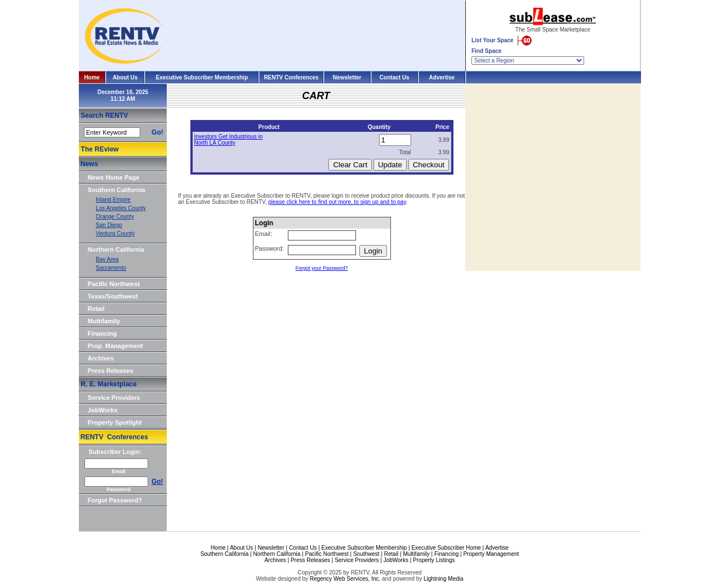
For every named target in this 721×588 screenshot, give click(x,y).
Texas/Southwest (113, 296)
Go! (157, 132)
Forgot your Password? (321, 268)
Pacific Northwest (114, 284)
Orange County (115, 217)
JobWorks (103, 410)
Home (92, 77)
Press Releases (111, 371)
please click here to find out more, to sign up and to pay (337, 202)
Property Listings (434, 560)
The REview (99, 149)
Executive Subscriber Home (446, 548)
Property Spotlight (115, 422)
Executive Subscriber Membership (202, 77)
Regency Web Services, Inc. (345, 579)
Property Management (491, 554)
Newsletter (347, 77)
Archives (101, 358)
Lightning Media (444, 579)
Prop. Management (115, 346)
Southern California (117, 190)
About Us (125, 77)
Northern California (116, 250)
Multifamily (104, 321)
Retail (96, 309)
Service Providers (114, 398)
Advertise (442, 77)
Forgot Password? (115, 500)
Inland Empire (113, 200)
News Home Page (114, 177)
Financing (103, 333)
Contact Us (395, 77)
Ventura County (115, 233)
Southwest (366, 554)
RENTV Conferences (291, 77)
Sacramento (111, 268)
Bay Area (107, 259)
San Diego (109, 225)
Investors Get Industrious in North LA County (229, 140)
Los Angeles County (121, 208)
